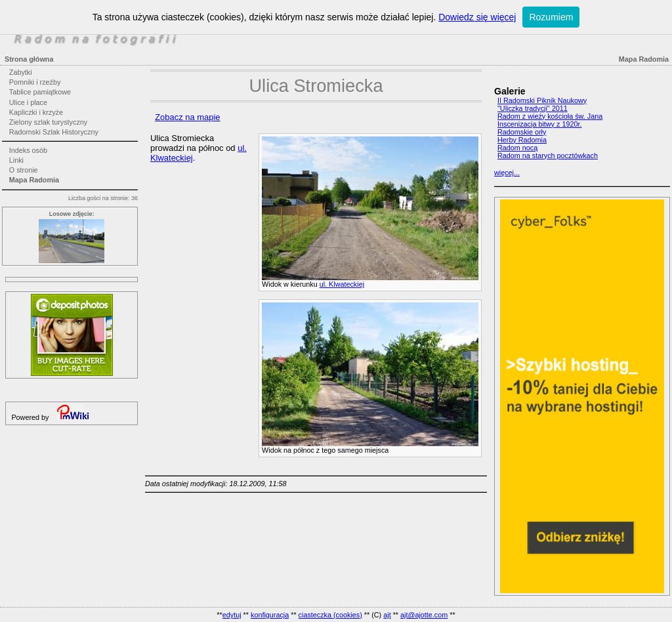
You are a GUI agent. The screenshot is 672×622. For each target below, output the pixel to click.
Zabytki (21, 72)
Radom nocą (517, 148)
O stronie (24, 170)
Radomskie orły (522, 132)
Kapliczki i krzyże (36, 112)
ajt (387, 615)
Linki (16, 160)
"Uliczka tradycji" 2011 (533, 108)
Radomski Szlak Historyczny (54, 132)
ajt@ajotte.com (424, 615)
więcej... (507, 173)
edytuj (232, 615)
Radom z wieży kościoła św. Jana (550, 116)
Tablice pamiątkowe (40, 92)
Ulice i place (28, 102)
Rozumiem (551, 17)
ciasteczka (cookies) (330, 615)
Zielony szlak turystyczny (48, 122)
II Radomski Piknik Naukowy (542, 100)
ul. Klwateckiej (342, 284)
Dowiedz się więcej (477, 17)
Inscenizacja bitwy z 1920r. (539, 124)
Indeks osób (28, 150)
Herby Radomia (522, 140)
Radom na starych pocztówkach (548, 155)
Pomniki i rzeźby (35, 82)
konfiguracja (270, 615)
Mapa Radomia (34, 180)
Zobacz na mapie (187, 117)
